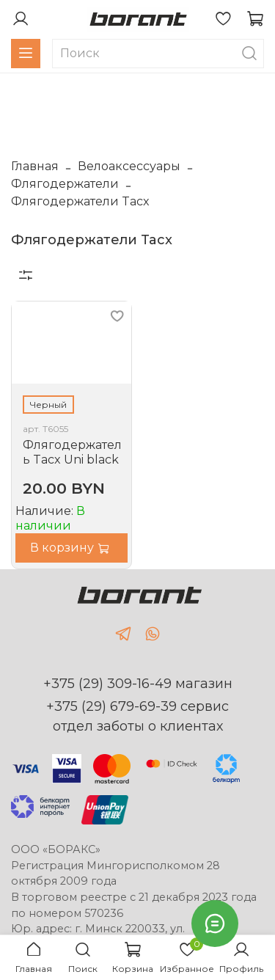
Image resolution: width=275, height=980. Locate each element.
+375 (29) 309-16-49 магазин (138, 684)
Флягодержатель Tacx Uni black (72, 452)
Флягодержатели (65, 184)
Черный (48, 405)
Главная (35, 166)
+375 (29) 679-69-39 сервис (137, 706)
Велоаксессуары (129, 166)
